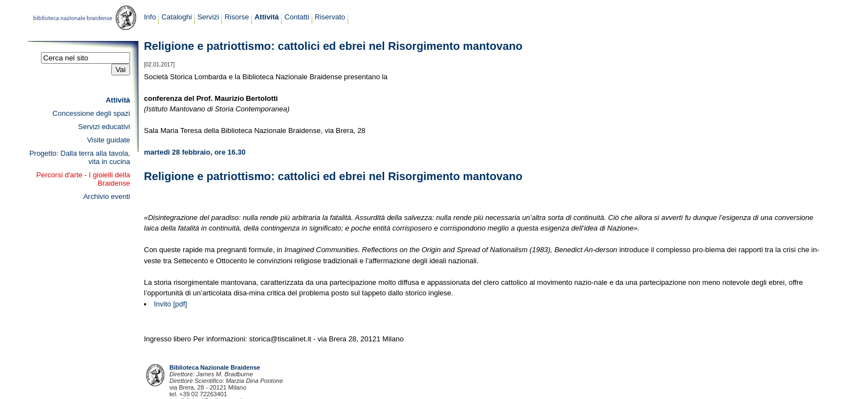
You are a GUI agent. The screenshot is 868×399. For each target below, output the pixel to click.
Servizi (208, 17)
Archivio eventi (107, 196)
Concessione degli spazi (91, 113)
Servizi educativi (104, 127)
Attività (267, 17)
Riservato (330, 17)
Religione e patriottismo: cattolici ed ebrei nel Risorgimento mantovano (333, 46)
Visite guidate (108, 140)
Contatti (297, 17)
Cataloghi (177, 17)
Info (150, 17)
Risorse (237, 17)
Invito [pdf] (170, 304)
